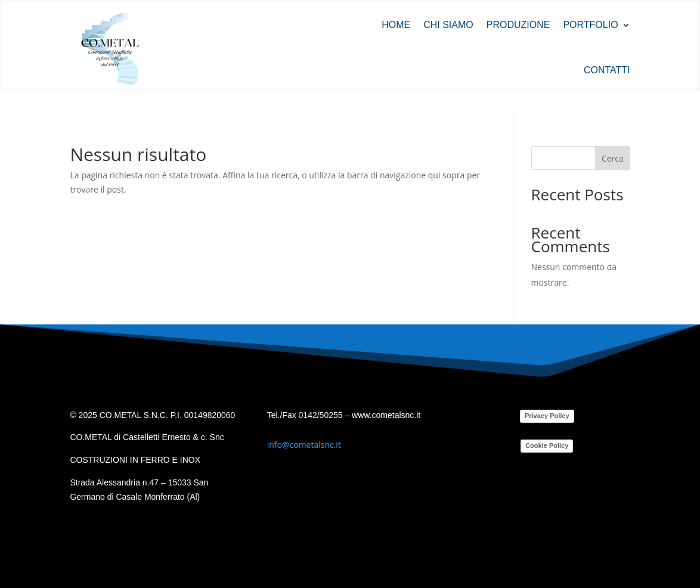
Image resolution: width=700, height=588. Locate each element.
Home (396, 25)
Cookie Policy (547, 445)
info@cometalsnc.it (304, 445)
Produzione (518, 25)
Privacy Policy (547, 416)
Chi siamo (448, 25)
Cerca (613, 158)
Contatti (607, 70)
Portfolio (590, 25)
